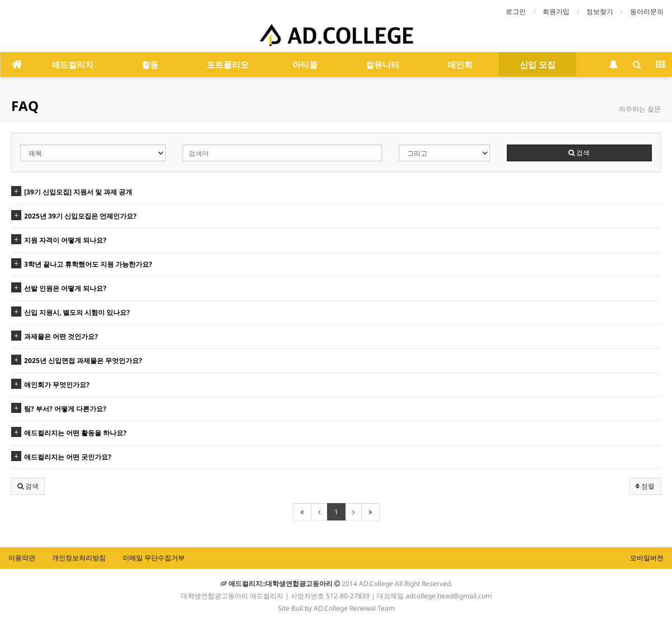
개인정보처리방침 (79, 558)
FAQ (25, 106)
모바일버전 (647, 558)
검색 (579, 153)
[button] (28, 486)
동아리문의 (647, 11)
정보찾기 (600, 11)
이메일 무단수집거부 (154, 558)
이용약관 (22, 558)
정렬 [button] (645, 486)
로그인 (516, 11)
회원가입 (556, 11)
